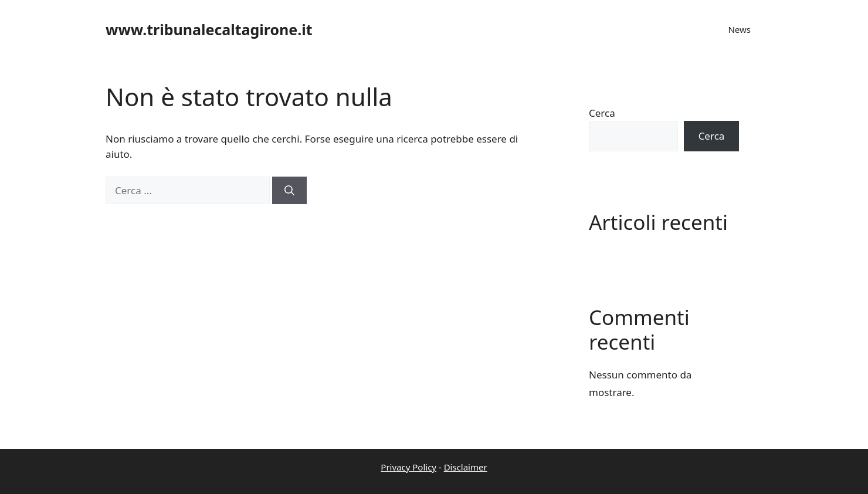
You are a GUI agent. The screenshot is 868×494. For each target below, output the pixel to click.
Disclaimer (466, 467)
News (739, 29)
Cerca (602, 113)
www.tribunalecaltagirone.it (209, 29)
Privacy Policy (408, 467)
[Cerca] (289, 191)
